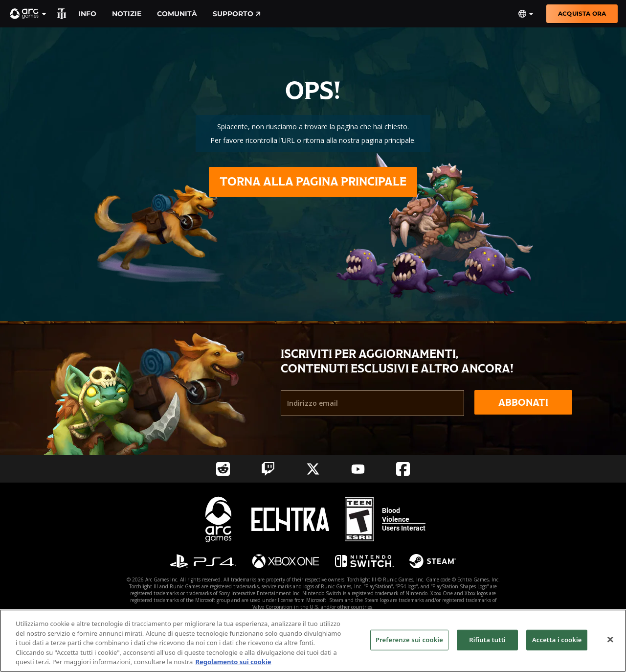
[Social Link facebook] (403, 469)
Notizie (127, 14)
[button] (28, 14)
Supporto (237, 14)
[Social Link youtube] (358, 469)
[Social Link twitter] (313, 469)
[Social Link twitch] (268, 469)
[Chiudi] (610, 640)
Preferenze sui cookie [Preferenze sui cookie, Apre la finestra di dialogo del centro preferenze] (409, 640)
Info (87, 14)
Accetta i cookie (557, 640)
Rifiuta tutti (487, 640)
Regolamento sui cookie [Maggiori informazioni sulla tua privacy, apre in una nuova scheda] (233, 662)
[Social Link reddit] (223, 469)
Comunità (177, 14)
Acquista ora (582, 13)
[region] (313, 641)
